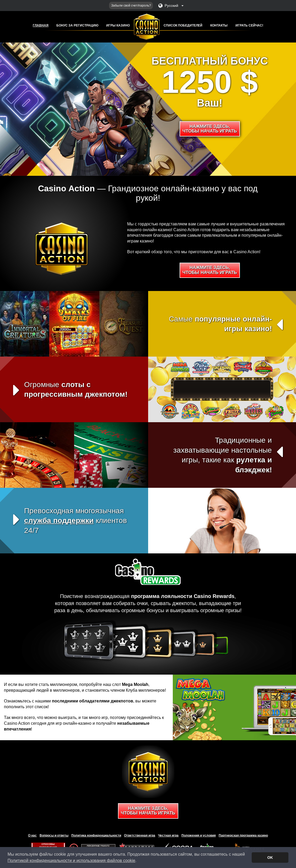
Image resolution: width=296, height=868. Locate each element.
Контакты (219, 25)
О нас (32, 835)
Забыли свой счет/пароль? (131, 6)
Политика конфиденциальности (96, 835)
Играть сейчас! (249, 25)
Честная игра (168, 835)
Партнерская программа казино (243, 835)
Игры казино (118, 25)
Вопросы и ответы (54, 835)
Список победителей (183, 25)
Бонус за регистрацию (77, 25)
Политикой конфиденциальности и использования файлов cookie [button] (71, 861)
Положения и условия (199, 835)
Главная (41, 25)
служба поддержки (59, 520)
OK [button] (270, 858)
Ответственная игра (140, 835)
